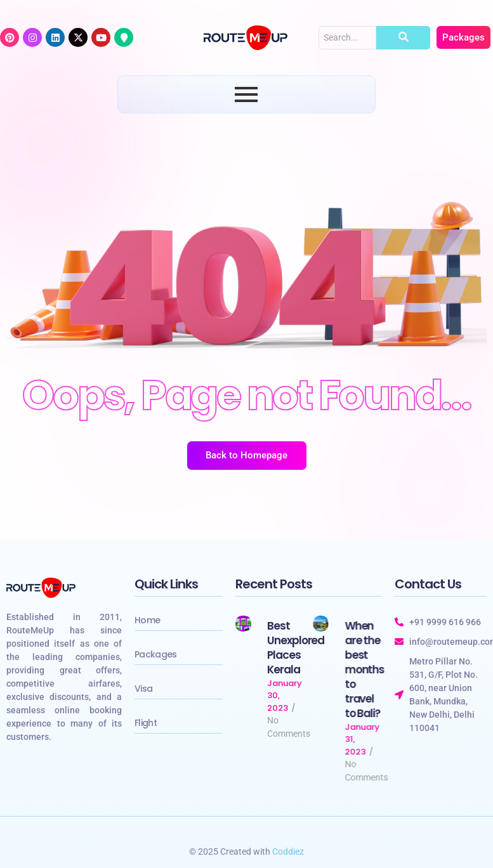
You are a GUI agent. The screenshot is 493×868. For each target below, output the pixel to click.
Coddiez (288, 852)
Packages (155, 654)
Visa (143, 689)
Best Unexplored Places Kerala (296, 648)
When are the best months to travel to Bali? (365, 670)
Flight (146, 723)
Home (147, 620)
